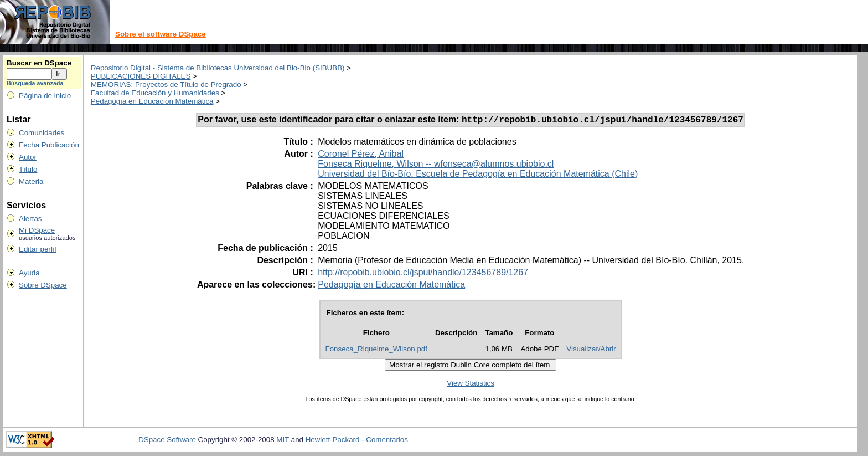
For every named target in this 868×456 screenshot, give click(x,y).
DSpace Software (167, 441)
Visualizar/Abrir (591, 350)
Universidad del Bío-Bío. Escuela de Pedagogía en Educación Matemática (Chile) (478, 175)
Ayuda (29, 273)
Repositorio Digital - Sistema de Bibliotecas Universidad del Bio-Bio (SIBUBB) (218, 68)
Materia (31, 181)
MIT (283, 441)
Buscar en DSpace (39, 63)
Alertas (30, 219)
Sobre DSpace (43, 285)
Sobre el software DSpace (161, 34)
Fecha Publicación (49, 145)
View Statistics (471, 385)
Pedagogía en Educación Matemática (152, 101)
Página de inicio (45, 96)
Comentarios (387, 441)
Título (28, 169)
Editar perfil (37, 249)
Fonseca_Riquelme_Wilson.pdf (376, 350)
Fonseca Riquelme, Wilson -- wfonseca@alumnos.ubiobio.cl (436, 165)
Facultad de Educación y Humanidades (155, 93)
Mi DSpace (37, 230)
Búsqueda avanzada (35, 83)
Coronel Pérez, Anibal (361, 155)
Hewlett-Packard (333, 441)
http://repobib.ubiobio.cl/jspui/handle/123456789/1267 (423, 274)
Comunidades (42, 133)
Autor (28, 157)
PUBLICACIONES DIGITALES (141, 76)
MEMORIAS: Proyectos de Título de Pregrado (166, 84)
